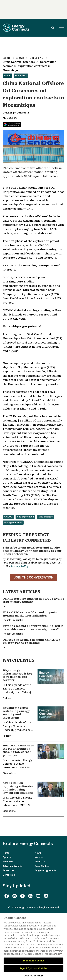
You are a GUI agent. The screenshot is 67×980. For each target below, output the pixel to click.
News (20, 58)
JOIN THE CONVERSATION (34, 577)
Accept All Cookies (33, 961)
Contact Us (9, 875)
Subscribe (8, 870)
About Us (40, 862)
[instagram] (15, 896)
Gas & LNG (37, 58)
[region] (33, 947)
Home (7, 58)
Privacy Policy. (20, 566)
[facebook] (7, 896)
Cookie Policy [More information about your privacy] (54, 954)
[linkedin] (30, 896)
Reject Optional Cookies (34, 968)
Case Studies (42, 866)
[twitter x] (22, 896)
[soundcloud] (46, 896)
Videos (39, 857)
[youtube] (38, 896)
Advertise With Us (13, 866)
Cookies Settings (33, 976)
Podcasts (8, 862)
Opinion (7, 857)
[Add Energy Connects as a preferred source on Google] (12, 125)
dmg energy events (45, 870)
